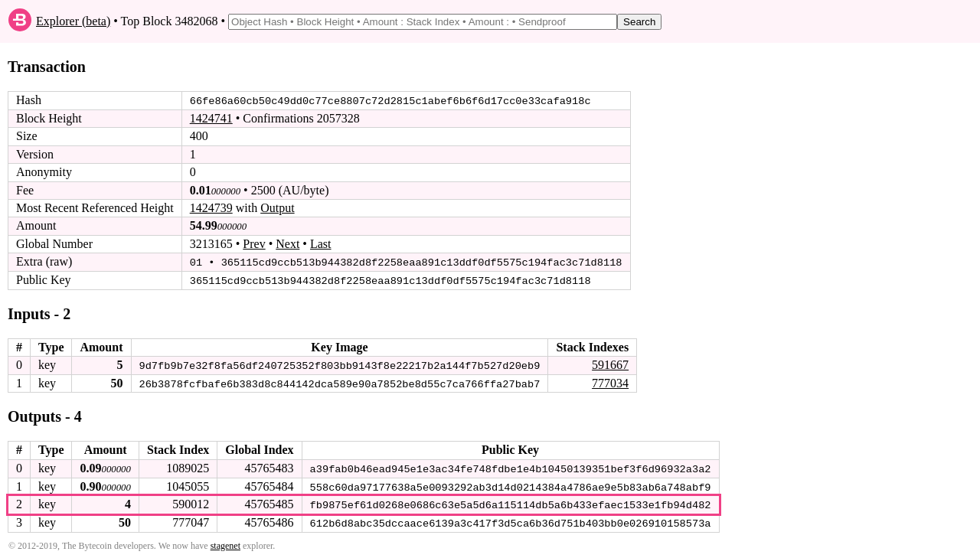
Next (287, 244)
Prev (254, 244)
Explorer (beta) (73, 21)
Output (277, 208)
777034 (610, 382)
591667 (610, 364)
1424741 (211, 118)
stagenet (225, 543)
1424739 (211, 208)
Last (321, 244)
